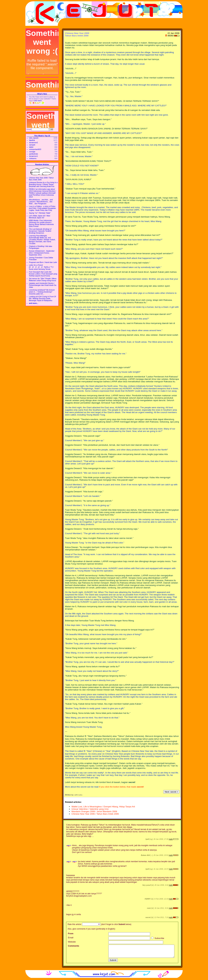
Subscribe (158, 938)
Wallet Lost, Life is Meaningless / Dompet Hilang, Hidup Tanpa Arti (103, 807)
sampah (32, 145)
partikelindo (34, 154)
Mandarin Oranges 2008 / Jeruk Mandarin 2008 (94, 811)
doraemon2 (33, 143)
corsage (32, 152)
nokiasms (33, 158)
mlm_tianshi (34, 138)
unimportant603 (35, 149)
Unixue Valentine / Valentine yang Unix (90, 809)
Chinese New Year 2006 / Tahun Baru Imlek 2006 (95, 814)
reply (171, 839)
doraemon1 (33, 156)
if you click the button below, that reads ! (122, 787)
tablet (31, 147)
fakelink (32, 140)
